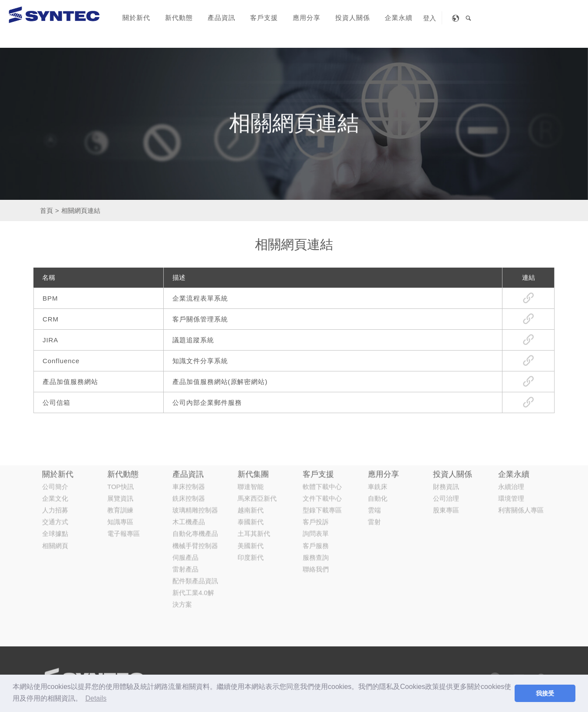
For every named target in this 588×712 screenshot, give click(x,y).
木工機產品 (189, 471)
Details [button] (96, 698)
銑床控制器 (189, 447)
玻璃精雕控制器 (195, 459)
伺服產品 (185, 506)
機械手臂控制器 (195, 494)
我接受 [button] (545, 693)
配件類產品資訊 (195, 530)
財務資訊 (446, 435)
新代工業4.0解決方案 (193, 547)
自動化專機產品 (195, 482)
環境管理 (511, 447)
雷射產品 (185, 518)
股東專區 (446, 459)
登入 (429, 18)
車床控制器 (189, 435)
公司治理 (446, 447)
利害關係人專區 (521, 459)
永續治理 (511, 435)
